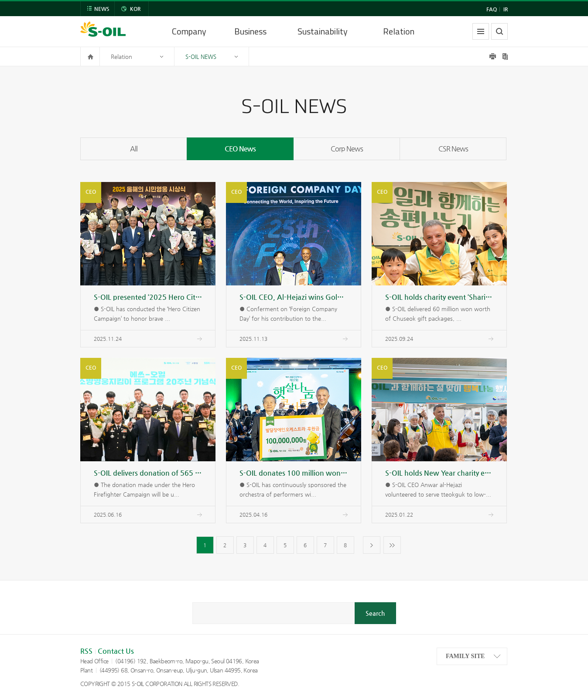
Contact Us (116, 651)
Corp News (347, 149)
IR (506, 9)
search (499, 31)
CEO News (240, 149)
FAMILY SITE (465, 656)
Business (250, 31)
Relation (399, 31)
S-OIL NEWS (201, 57)
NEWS (102, 9)
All (134, 149)
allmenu (481, 31)
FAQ (492, 9)
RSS (86, 651)
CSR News (453, 149)
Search (375, 613)
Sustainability (323, 31)
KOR (135, 9)
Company (189, 31)
